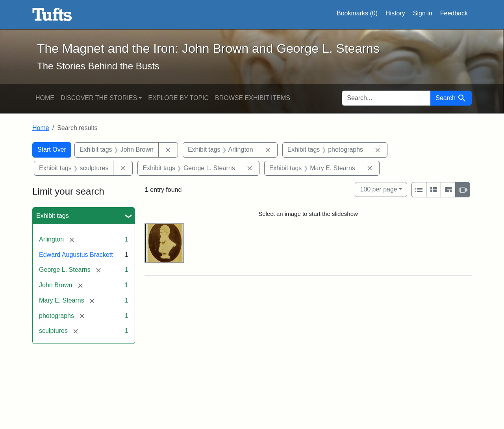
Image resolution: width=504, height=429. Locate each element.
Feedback (454, 13)
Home (45, 98)
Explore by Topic (178, 98)
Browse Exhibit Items (253, 98)
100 (378, 188)
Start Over (52, 149)
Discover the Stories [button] (99, 98)
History (395, 13)
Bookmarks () (357, 13)
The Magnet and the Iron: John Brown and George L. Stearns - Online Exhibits (52, 15)
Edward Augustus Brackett (76, 255)
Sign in (423, 13)
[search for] (386, 98)
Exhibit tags (53, 216)
